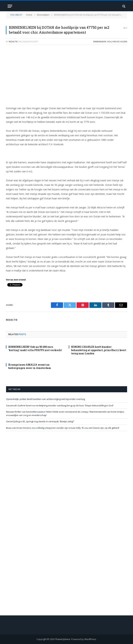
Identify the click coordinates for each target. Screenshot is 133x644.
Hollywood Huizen (117, 42)
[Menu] (10, 6)
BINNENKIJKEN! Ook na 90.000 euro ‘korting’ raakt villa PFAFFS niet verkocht (35, 348)
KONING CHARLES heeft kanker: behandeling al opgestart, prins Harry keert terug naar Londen (99, 350)
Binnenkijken (100, 42)
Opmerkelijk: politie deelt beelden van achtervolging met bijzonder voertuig (45, 399)
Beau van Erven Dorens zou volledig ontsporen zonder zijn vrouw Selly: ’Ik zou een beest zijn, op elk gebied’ (63, 428)
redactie (13, 42)
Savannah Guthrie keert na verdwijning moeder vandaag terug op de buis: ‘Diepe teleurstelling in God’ (60, 405)
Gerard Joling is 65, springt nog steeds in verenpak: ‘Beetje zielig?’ (40, 421)
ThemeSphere (63, 639)
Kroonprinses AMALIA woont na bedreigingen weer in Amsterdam (30, 366)
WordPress (90, 639)
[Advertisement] (66, 73)
